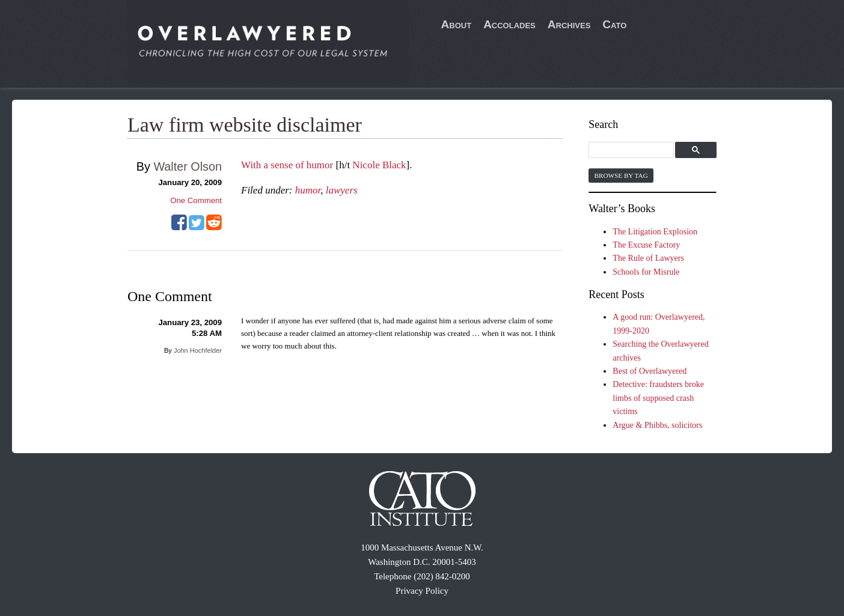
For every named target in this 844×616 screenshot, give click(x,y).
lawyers (342, 190)
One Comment (196, 200)
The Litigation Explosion (655, 232)
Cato (614, 24)
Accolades (509, 24)
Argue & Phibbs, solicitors (657, 425)
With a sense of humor (287, 165)
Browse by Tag (621, 175)
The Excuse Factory (646, 245)
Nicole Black (379, 165)
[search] (633, 151)
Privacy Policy (422, 591)
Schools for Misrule (646, 272)
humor (308, 190)
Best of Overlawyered (650, 371)
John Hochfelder (198, 350)
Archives (569, 24)
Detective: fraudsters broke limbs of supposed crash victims (658, 398)
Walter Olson (188, 166)
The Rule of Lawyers (648, 258)
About (457, 24)
